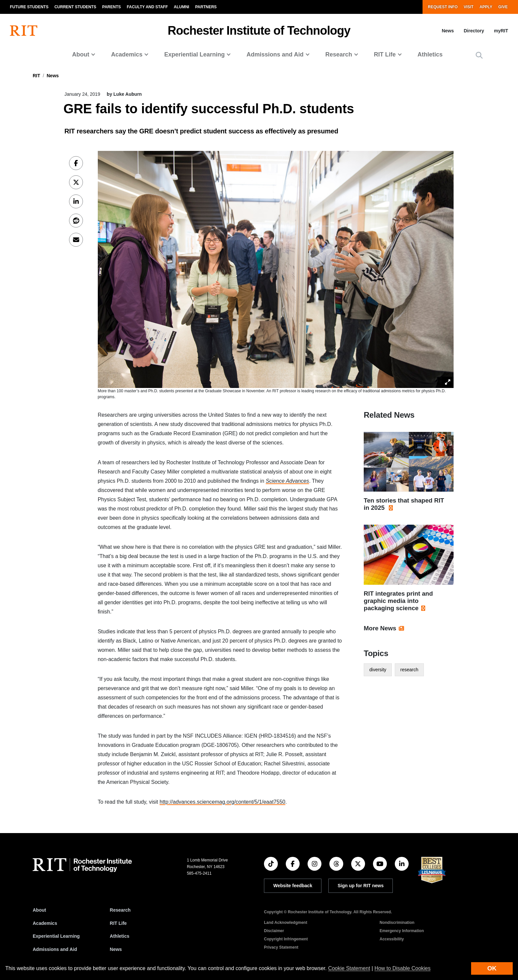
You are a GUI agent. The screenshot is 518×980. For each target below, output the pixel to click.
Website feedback (293, 886)
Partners (206, 7)
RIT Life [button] (385, 54)
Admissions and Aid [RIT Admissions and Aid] (55, 949)
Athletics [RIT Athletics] (119, 936)
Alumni (182, 7)
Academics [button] (127, 54)
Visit (468, 7)
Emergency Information (402, 931)
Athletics (430, 54)
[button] (479, 55)
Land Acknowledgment (286, 923)
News (448, 31)
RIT (37, 76)
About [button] (81, 54)
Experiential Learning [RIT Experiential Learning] (56, 936)
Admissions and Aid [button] (275, 54)
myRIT (501, 31)
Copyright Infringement (286, 939)
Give (503, 7)
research (409, 670)
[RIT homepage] (24, 31)
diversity (378, 670)
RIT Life (118, 923)
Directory (474, 31)
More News (380, 628)
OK (492, 968)
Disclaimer (274, 931)
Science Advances (287, 481)
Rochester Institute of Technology (259, 31)
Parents (111, 7)
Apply (486, 7)
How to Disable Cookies (402, 968)
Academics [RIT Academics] (45, 923)
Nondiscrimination (397, 923)
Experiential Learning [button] (194, 54)
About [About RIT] (39, 910)
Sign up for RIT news (361, 886)
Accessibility (392, 939)
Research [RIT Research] (120, 910)
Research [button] (339, 54)
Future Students (29, 7)
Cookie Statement (349, 968)
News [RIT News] (116, 949)
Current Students (75, 7)
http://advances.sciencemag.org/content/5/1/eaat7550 (222, 802)
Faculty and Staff (147, 7)
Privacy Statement (281, 947)
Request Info (443, 7)
